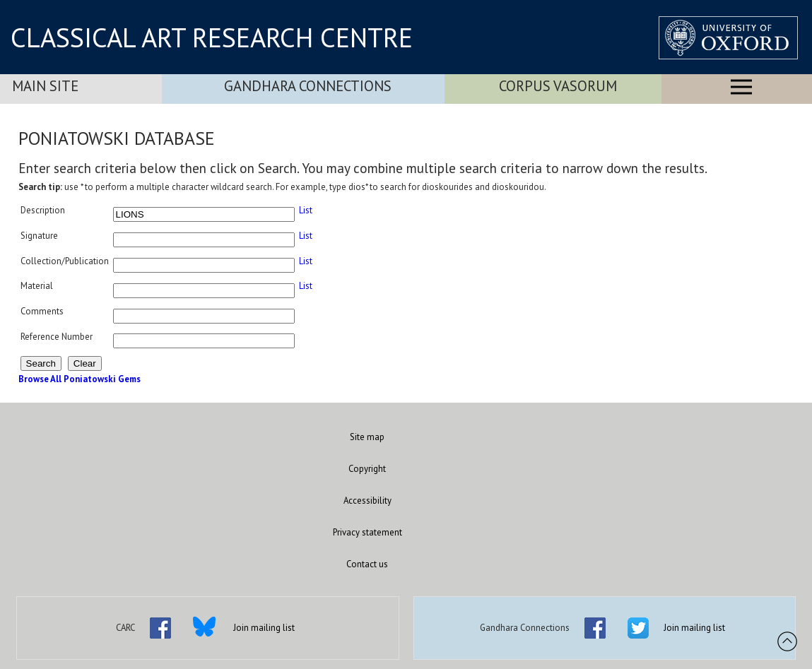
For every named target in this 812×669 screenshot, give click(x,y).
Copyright (367, 469)
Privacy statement (367, 532)
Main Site (45, 86)
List (306, 210)
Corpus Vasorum (558, 86)
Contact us (367, 564)
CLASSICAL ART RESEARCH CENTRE (212, 37)
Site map (367, 437)
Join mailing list (264, 628)
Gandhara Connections (308, 86)
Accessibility (367, 501)
